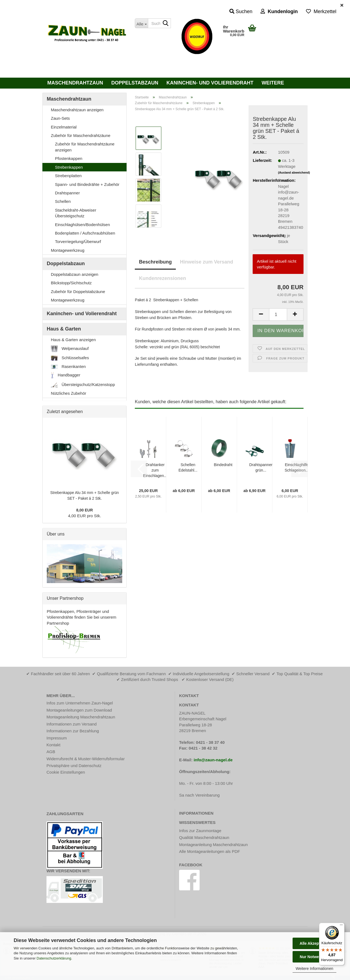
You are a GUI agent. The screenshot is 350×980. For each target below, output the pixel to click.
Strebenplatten (68, 176)
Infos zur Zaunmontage (200, 831)
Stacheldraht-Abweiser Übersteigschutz (76, 213)
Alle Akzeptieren (314, 943)
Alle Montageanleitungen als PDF (210, 851)
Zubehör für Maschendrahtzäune (81, 135)
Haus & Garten (64, 329)
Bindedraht (223, 465)
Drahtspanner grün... (261, 467)
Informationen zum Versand (72, 724)
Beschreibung (155, 262)
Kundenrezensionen (162, 278)
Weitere (273, 83)
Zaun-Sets (60, 118)
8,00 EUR (85, 510)
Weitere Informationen (314, 969)
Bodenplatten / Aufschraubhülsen (85, 233)
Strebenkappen (69, 167)
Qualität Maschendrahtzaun (204, 837)
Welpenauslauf (70, 349)
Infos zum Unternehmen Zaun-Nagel (80, 703)
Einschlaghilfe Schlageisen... (297, 467)
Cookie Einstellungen (66, 772)
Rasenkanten (68, 367)
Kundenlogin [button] (279, 11)
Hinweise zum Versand (206, 262)
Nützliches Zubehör (68, 393)
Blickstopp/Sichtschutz (71, 283)
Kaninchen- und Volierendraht (210, 83)
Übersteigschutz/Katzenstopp (83, 385)
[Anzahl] (278, 315)
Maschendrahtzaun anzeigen (77, 110)
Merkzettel (321, 11)
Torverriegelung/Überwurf (78, 242)
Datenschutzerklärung (54, 958)
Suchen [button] (241, 11)
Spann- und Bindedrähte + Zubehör (87, 184)
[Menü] (341, 926)
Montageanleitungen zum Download (79, 710)
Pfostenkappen (69, 158)
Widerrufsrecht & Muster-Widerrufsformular (86, 759)
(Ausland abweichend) (294, 172)
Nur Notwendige (314, 957)
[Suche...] (141, 23)
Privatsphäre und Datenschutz (74, 766)
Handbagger (66, 375)
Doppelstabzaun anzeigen (75, 274)
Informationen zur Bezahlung (73, 731)
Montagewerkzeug (68, 250)
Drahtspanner (67, 193)
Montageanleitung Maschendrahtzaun (81, 717)
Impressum (57, 738)
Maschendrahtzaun (75, 83)
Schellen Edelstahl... (188, 467)
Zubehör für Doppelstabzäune (78, 292)
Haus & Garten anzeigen (73, 340)
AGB (51, 752)
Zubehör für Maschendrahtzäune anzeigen (85, 147)
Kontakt (53, 745)
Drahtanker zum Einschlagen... (155, 470)
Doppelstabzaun (135, 83)
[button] (261, 315)
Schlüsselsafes (70, 358)
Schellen (63, 201)
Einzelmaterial (64, 127)
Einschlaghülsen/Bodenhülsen (82, 225)
